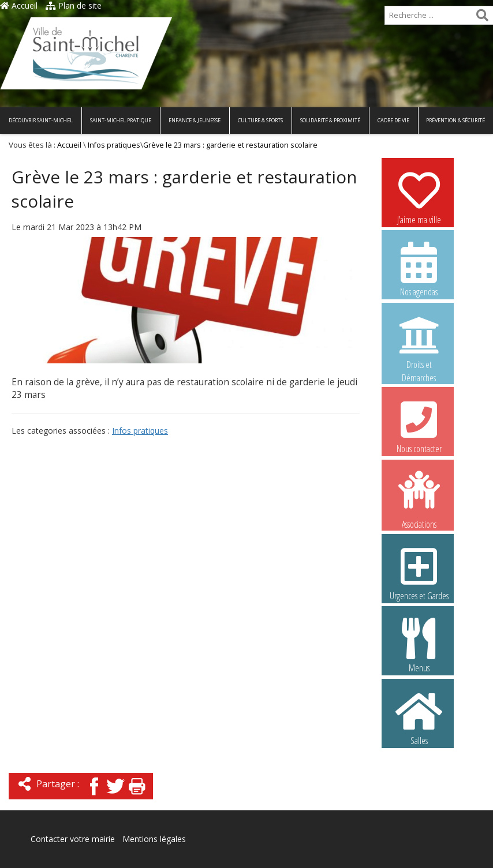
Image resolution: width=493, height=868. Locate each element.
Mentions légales (154, 839)
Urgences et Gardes (419, 573)
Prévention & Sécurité (455, 120)
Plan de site (74, 5)
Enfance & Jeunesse (195, 120)
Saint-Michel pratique (121, 120)
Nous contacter (419, 426)
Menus (419, 645)
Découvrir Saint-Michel (41, 120)
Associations (419, 499)
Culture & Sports (260, 120)
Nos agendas (419, 269)
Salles (419, 717)
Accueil (19, 5)
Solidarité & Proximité (330, 120)
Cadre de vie (393, 120)
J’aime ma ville (419, 197)
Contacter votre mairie (73, 839)
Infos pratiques (114, 145)
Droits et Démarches (419, 342)
